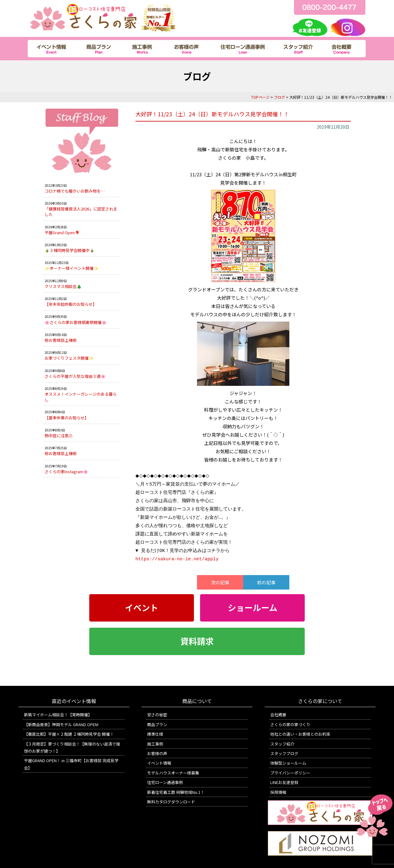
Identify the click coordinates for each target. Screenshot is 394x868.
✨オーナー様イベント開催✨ (72, 268)
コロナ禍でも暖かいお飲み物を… (75, 191)
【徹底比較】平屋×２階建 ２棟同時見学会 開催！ (69, 734)
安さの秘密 (157, 715)
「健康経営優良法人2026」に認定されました (81, 212)
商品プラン (157, 724)
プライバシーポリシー (290, 773)
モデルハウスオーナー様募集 (173, 773)
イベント (142, 608)
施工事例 (155, 744)
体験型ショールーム (288, 763)
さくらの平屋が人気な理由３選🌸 (75, 376)
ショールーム (253, 608)
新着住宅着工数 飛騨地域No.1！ (176, 792)
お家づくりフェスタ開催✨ (69, 358)
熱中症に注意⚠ (59, 436)
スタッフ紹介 (282, 744)
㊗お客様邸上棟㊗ (61, 340)
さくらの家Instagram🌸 (66, 472)
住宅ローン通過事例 (165, 782)
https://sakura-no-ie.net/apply (177, 559)
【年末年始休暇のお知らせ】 (71, 304)
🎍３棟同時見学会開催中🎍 (70, 250)
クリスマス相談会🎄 (63, 286)
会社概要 (278, 715)
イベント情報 (159, 763)
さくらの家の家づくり (290, 724)
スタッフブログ (284, 753)
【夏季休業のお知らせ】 (67, 418)
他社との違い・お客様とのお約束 (300, 734)
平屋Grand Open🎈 (62, 232)
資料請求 (197, 641)
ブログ (279, 97)
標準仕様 (155, 734)
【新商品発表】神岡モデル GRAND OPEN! (61, 724)
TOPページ (260, 97)
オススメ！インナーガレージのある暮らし (81, 397)
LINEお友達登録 (284, 782)
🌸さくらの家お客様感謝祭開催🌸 (76, 322)
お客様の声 (157, 753)
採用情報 (278, 792)
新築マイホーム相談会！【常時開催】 (58, 715)
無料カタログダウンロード (171, 802)
